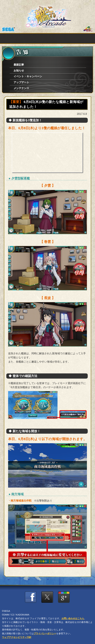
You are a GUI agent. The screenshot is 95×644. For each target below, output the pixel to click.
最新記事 (19, 65)
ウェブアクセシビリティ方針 (17, 637)
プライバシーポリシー (45, 633)
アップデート (21, 82)
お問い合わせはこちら (73, 618)
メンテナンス (21, 88)
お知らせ (19, 71)
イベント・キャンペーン (28, 76)
